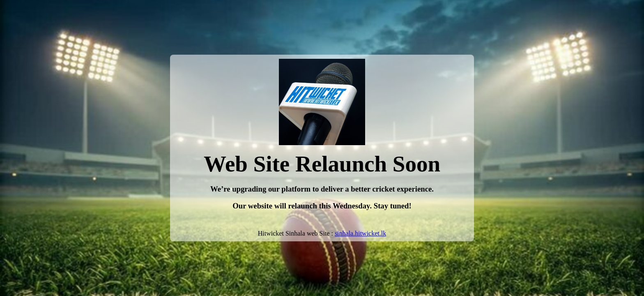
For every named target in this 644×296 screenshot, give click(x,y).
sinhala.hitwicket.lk (360, 233)
